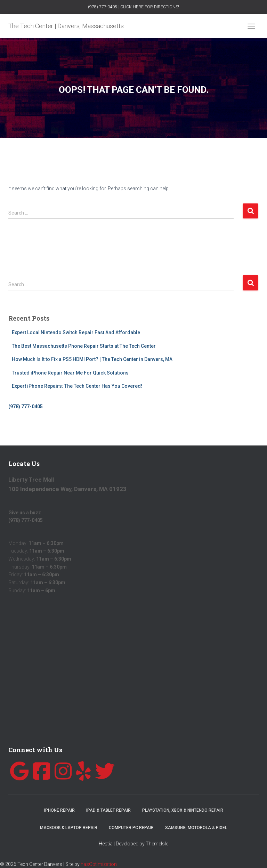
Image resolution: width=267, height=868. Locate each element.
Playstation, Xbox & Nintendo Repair (183, 810)
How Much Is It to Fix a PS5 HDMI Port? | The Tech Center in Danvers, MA (92, 359)
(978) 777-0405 (103, 7)
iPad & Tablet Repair (108, 810)
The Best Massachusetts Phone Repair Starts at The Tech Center (84, 346)
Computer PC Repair (131, 828)
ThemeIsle (157, 844)
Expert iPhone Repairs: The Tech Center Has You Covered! (77, 386)
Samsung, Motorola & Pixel (196, 828)
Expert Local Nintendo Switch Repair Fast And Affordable (76, 332)
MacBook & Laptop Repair (69, 828)
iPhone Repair (59, 810)
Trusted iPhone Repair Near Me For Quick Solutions (70, 373)
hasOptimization (99, 864)
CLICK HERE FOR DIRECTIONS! (150, 7)
